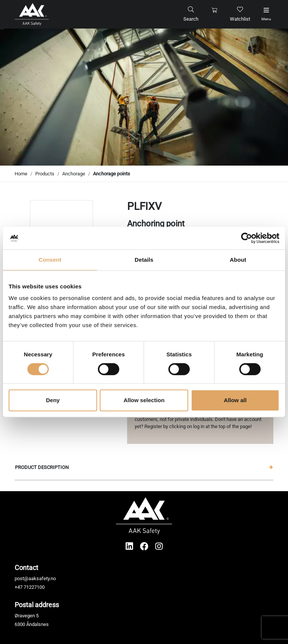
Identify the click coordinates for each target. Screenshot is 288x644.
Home (21, 174)
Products (45, 174)
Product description (144, 467)
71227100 (34, 587)
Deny (53, 400)
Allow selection (144, 400)
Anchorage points (112, 174)
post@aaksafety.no (35, 578)
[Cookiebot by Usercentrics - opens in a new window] (247, 238)
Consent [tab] (50, 260)
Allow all (235, 400)
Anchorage (74, 174)
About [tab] (238, 260)
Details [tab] (144, 260)
